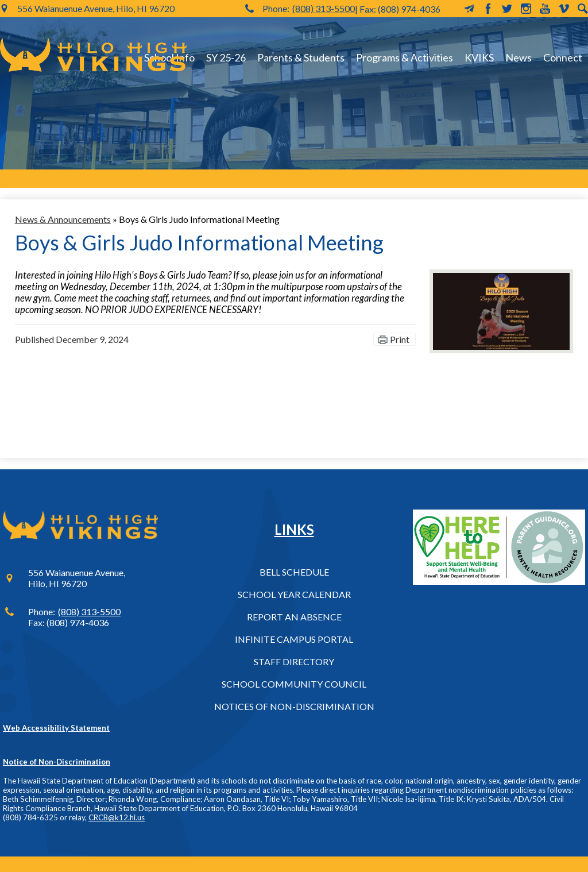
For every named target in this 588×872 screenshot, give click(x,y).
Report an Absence (294, 617)
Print (400, 339)
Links (294, 529)
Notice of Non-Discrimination (57, 762)
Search (583, 9)
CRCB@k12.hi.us (117, 817)
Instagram (526, 9)
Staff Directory (294, 661)
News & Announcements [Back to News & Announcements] (63, 219)
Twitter (507, 9)
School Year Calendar (294, 594)
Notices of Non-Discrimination (294, 706)
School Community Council (294, 684)
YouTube (545, 9)
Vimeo (564, 9)
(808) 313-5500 (324, 8)
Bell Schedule (294, 572)
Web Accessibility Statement (56, 728)
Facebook (488, 9)
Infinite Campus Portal (294, 639)
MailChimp (469, 9)
